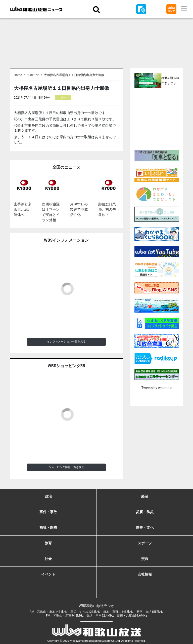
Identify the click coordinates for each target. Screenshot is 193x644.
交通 (145, 559)
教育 (48, 543)
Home (18, 75)
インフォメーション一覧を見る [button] (66, 342)
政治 (48, 496)
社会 (48, 559)
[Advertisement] (164, 118)
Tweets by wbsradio (157, 388)
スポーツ (33, 75)
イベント (48, 574)
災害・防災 (145, 512)
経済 (145, 496)
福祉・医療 (48, 527)
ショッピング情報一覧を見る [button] (66, 467)
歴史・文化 (145, 527)
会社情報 (145, 574)
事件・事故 (48, 512)
